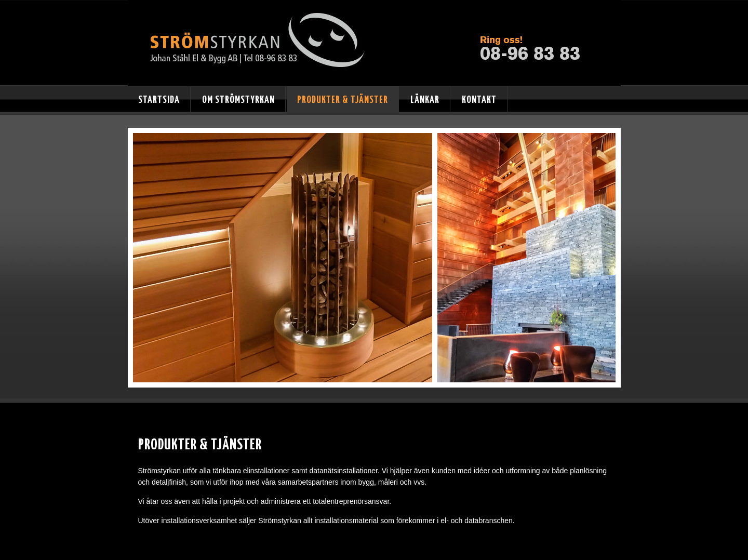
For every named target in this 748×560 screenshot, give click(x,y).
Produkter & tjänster (343, 100)
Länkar (425, 100)
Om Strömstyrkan (238, 100)
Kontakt (479, 100)
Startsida (159, 100)
